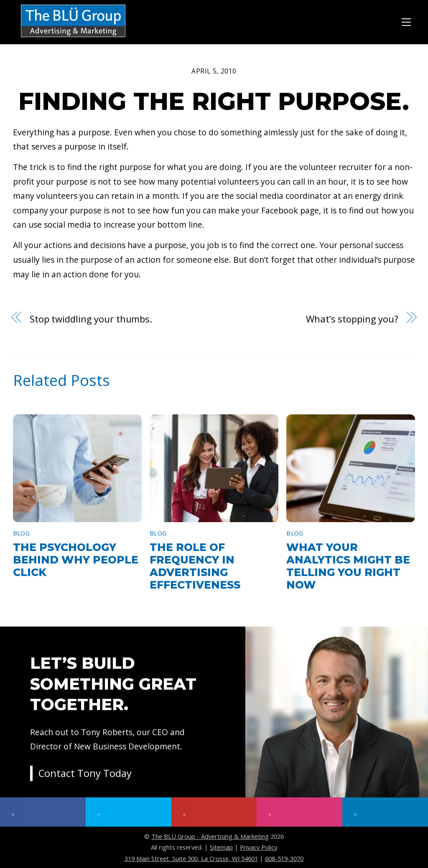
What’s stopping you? (352, 319)
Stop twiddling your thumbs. (91, 319)
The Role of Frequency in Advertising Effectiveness (195, 566)
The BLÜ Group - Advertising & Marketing (210, 836)
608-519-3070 (284, 858)
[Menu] (406, 21)
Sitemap (221, 847)
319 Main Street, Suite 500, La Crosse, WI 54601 (191, 858)
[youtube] (214, 812)
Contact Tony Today (85, 774)
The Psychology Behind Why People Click (76, 560)
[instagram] (299, 812)
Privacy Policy (259, 847)
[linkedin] (385, 812)
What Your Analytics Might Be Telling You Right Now (348, 566)
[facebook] (43, 812)
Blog (21, 533)
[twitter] (129, 812)
